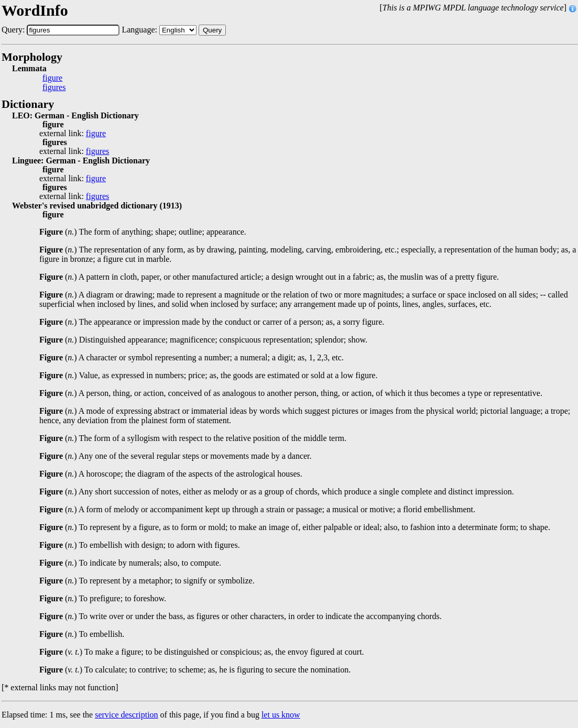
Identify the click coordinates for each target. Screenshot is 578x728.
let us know (281, 715)
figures (54, 87)
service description (126, 715)
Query (212, 30)
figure (52, 78)
